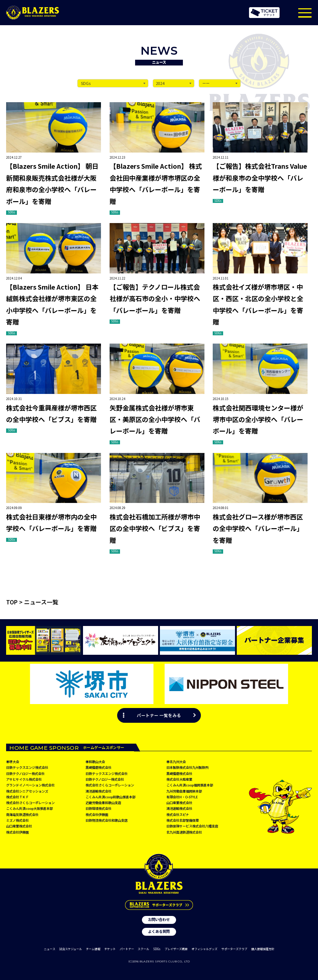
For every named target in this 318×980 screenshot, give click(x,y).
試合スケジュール (71, 949)
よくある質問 (159, 932)
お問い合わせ (159, 919)
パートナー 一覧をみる (159, 715)
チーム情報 (93, 949)
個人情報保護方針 (263, 949)
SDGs (157, 949)
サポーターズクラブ (234, 949)
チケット (110, 949)
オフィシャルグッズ (204, 949)
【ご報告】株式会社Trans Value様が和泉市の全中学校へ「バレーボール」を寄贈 (260, 178)
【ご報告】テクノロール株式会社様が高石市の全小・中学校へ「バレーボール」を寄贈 (155, 298)
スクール (143, 949)
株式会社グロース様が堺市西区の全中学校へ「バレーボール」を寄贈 (258, 528)
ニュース (50, 949)
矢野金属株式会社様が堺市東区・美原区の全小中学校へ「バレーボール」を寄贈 (155, 419)
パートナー (127, 949)
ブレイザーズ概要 (176, 949)
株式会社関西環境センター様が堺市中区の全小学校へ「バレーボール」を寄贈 (258, 419)
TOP (12, 602)
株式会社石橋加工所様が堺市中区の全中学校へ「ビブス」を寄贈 (155, 528)
